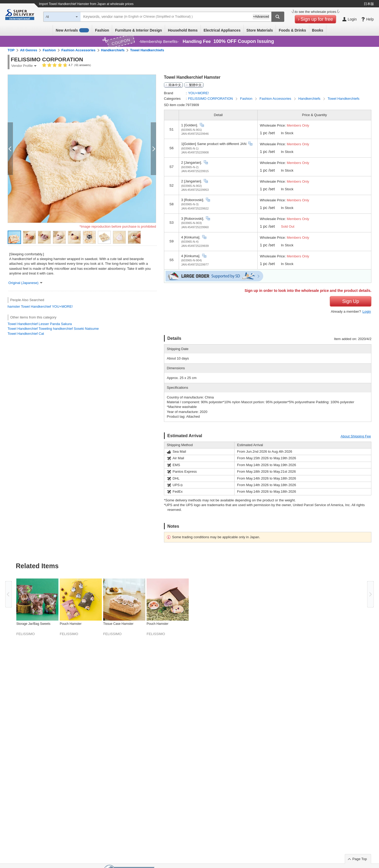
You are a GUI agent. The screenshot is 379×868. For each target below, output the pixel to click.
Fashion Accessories (78, 50)
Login (367, 311)
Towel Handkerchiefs (147, 50)
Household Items (183, 30)
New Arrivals (73, 30)
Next (370, 594)
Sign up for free (317, 19)
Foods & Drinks (292, 30)
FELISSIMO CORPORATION (211, 99)
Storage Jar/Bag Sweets (33, 624)
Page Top (360, 859)
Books (318, 30)
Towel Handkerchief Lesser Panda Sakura (40, 324)
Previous (9, 594)
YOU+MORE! (62, 306)
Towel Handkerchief (36, 306)
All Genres (29, 50)
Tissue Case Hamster (118, 624)
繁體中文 (195, 85)
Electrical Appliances (222, 30)
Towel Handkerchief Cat (26, 334)
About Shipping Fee (356, 436)
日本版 (369, 4)
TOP (11, 50)
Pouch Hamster (71, 624)
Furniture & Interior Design (138, 30)
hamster (14, 306)
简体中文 (175, 85)
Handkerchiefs (113, 50)
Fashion (102, 30)
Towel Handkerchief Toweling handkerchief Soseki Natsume (53, 329)
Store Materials (260, 30)
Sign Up (351, 301)
